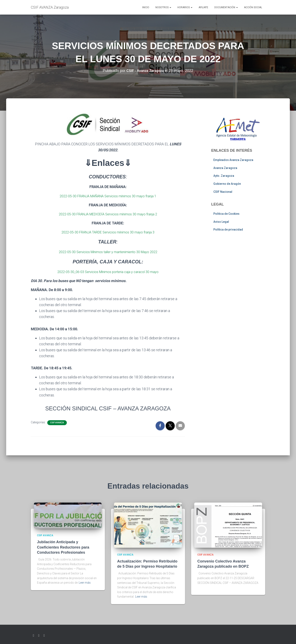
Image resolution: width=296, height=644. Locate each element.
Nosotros (163, 7)
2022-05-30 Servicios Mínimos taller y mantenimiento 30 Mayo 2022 (108, 252)
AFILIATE (203, 7)
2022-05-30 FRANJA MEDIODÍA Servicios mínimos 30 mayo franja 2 (108, 214)
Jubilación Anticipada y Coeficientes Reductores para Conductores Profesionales (63, 547)
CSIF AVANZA (57, 423)
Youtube (44, 636)
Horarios (185, 7)
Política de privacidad (228, 230)
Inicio (146, 7)
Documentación (226, 7)
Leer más (85, 583)
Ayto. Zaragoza (224, 176)
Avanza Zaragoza (225, 168)
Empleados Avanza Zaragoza (233, 160)
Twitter (34, 636)
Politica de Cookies (226, 214)
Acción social (253, 7)
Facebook (39, 636)
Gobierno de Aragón (227, 184)
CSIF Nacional (223, 192)
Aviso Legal (221, 222)
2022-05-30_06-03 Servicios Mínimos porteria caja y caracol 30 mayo (108, 272)
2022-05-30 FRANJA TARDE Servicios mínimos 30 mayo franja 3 (108, 232)
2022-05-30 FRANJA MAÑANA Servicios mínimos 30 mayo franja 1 (108, 196)
